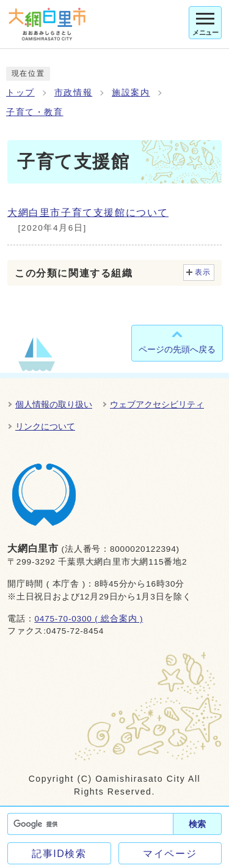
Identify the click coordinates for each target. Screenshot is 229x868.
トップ (20, 93)
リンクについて (45, 426)
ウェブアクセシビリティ (157, 404)
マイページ (170, 854)
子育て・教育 (35, 112)
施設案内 (131, 93)
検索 (197, 824)
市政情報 (73, 93)
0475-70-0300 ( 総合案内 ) (89, 619)
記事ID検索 (59, 854)
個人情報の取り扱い (54, 404)
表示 (203, 272)
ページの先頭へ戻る (177, 349)
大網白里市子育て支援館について (88, 213)
